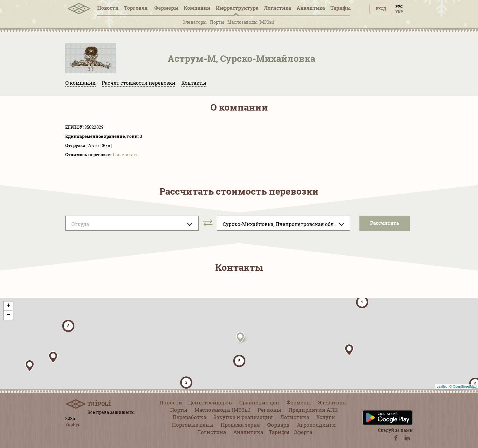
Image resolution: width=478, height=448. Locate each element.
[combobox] (132, 223)
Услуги (326, 417)
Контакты (194, 83)
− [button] (8, 315)
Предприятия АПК (313, 410)
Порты (217, 22)
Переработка (189, 417)
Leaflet (442, 386)
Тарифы (341, 8)
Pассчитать (126, 155)
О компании (80, 83)
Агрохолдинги (316, 425)
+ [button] (8, 306)
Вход (381, 9)
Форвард (278, 425)
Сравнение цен (259, 402)
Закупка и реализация (243, 417)
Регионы (269, 410)
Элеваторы (195, 22)
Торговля (136, 8)
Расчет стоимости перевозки (139, 83)
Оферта (303, 432)
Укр (399, 12)
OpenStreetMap (465, 386)
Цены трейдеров (210, 402)
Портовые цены (193, 425)
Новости (108, 8)
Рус (399, 6)
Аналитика (311, 8)
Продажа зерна (240, 425)
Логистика (278, 8)
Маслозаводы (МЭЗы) (251, 22)
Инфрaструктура (237, 8)
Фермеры (166, 8)
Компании (197, 8)
